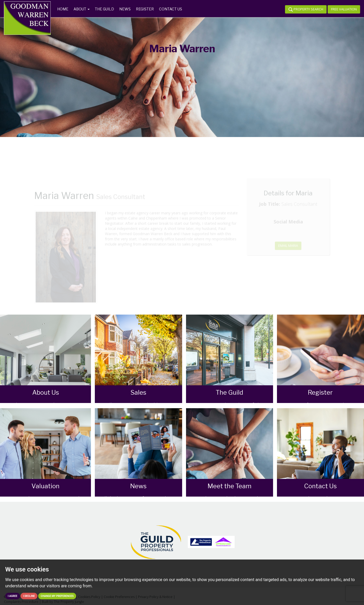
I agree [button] (13, 596)
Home (63, 9)
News (125, 9)
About (82, 9)
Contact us (171, 9)
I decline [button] (29, 596)
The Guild (104, 9)
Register (145, 9)
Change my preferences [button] (57, 596)
